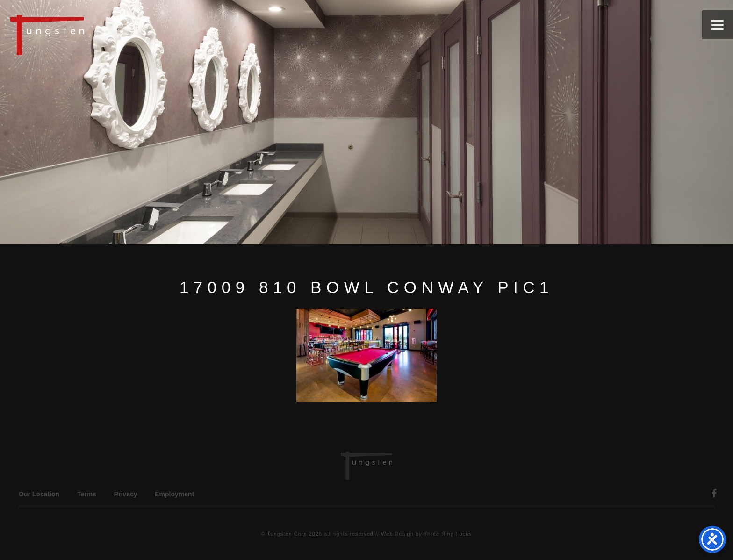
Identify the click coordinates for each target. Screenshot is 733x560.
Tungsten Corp (287, 534)
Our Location (39, 494)
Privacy (126, 494)
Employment (174, 494)
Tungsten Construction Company (79, 35)
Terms (87, 494)
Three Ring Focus (448, 534)
